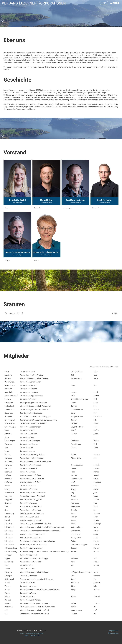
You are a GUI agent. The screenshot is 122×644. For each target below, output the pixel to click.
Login (104, 3)
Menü (115, 3)
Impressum (114, 631)
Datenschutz (113, 633)
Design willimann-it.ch (32, 635)
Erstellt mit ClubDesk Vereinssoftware (32, 633)
